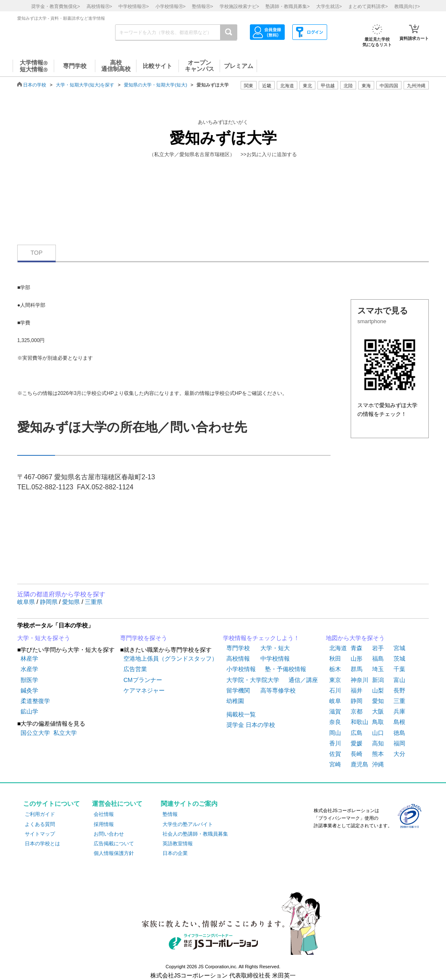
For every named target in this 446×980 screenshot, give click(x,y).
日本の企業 (175, 853)
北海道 (287, 86)
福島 (378, 659)
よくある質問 (40, 824)
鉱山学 (29, 711)
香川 (335, 743)
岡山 (335, 733)
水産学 (29, 669)
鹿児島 (359, 764)
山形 (357, 659)
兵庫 (399, 711)
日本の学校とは (42, 844)
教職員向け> (407, 6)
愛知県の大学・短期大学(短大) (155, 85)
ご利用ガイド (40, 814)
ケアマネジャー (144, 690)
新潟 (378, 680)
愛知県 (72, 602)
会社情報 (104, 814)
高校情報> (99, 6)
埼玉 (378, 669)
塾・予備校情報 (286, 669)
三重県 (94, 602)
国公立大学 (35, 733)
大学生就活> (329, 6)
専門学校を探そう (144, 638)
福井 (357, 690)
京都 (357, 711)
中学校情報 (275, 659)
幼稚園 (235, 701)
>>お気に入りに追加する (269, 154)
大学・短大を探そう (44, 638)
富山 (399, 680)
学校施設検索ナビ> (239, 6)
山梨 (378, 690)
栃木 (335, 669)
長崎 (357, 754)
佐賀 (335, 754)
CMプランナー (143, 680)
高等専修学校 (278, 690)
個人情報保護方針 (114, 853)
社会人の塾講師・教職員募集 (195, 834)
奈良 (335, 722)
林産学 (29, 659)
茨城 (399, 659)
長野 (399, 690)
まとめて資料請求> (368, 6)
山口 (378, 733)
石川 (335, 690)
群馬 (357, 669)
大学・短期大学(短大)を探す (85, 85)
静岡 (357, 701)
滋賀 (335, 711)
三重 (399, 701)
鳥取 (378, 722)
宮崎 (335, 764)
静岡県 (50, 602)
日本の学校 (35, 85)
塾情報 (170, 814)
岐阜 (335, 701)
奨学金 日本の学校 (251, 725)
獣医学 (29, 680)
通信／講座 (303, 680)
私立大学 (65, 733)
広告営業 (135, 669)
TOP (37, 253)
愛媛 (357, 743)
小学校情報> (171, 6)
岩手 (378, 648)
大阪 (378, 711)
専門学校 (238, 648)
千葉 (399, 669)
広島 (357, 733)
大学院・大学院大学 (253, 680)
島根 (399, 722)
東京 (335, 680)
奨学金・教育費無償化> (55, 6)
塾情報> (202, 6)
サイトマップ (40, 834)
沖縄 (378, 764)
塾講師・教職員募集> (287, 6)
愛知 (378, 701)
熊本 (378, 754)
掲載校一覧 (241, 714)
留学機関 (238, 690)
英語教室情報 (178, 844)
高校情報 (238, 659)
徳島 (399, 733)
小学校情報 (241, 669)
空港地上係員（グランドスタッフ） (171, 659)
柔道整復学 (35, 701)
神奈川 (359, 680)
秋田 (335, 659)
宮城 (399, 648)
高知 (378, 743)
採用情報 (104, 824)
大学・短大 (275, 648)
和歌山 (359, 722)
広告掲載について (114, 844)
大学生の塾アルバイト (188, 824)
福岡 (399, 743)
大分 (399, 754)
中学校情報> (134, 6)
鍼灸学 (29, 690)
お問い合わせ (109, 834)
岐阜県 (27, 602)
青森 (357, 648)
